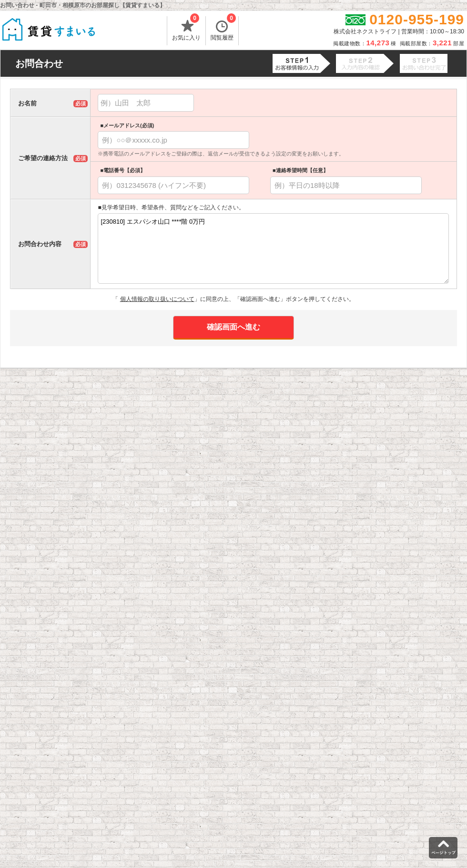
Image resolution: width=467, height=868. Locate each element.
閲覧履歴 (223, 29)
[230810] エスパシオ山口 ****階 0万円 (273, 248)
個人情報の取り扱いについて (157, 299)
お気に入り (186, 29)
